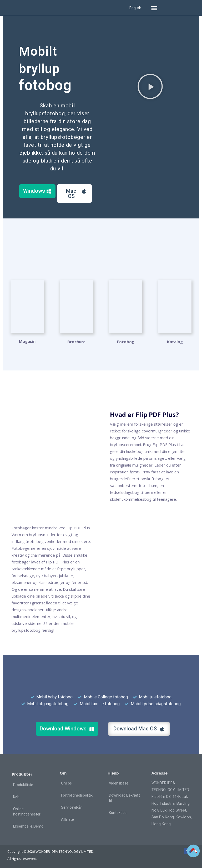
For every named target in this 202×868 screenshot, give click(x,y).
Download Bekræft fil (124, 797)
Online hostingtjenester (27, 811)
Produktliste (23, 784)
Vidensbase (119, 783)
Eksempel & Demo (28, 826)
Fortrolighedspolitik (77, 795)
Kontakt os (118, 812)
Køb (16, 796)
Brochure (76, 341)
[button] (154, 8)
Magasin (27, 341)
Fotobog (126, 341)
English (135, 8)
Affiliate (67, 819)
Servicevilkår (72, 807)
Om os (66, 783)
